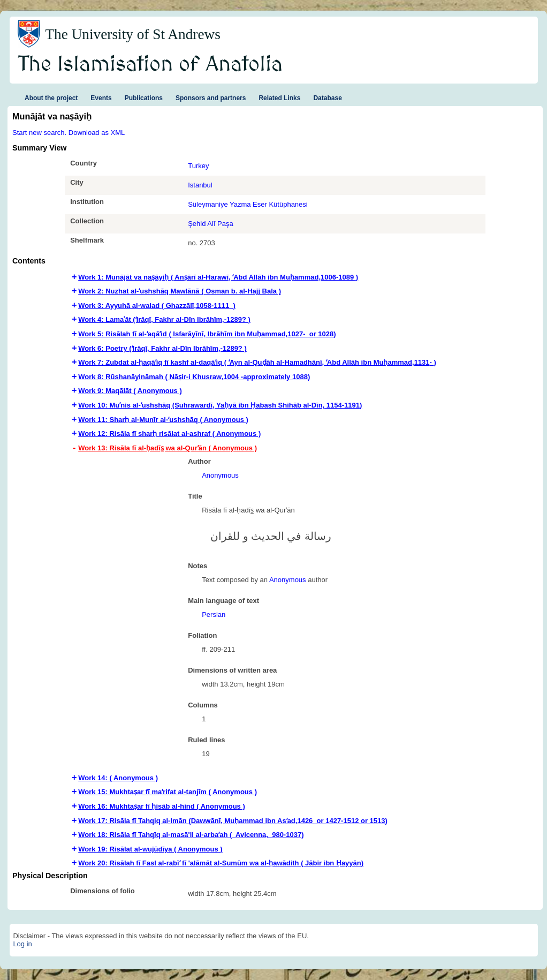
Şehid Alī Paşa (211, 224)
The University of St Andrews (133, 34)
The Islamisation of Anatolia (150, 65)
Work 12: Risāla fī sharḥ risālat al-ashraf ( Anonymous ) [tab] (169, 434)
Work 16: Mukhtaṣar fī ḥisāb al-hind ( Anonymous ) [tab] (162, 806)
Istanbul (200, 185)
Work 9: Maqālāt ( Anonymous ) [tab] (130, 391)
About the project (51, 98)
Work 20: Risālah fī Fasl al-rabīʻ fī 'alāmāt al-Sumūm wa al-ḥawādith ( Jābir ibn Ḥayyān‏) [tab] (221, 863)
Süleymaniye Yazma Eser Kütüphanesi (248, 204)
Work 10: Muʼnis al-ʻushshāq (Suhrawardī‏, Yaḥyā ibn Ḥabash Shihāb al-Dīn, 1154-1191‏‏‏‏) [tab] (220, 405)
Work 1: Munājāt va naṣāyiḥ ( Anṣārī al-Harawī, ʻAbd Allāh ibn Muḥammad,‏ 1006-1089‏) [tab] (218, 277)
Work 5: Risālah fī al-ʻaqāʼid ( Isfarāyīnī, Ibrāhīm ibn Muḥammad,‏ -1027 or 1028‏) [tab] (207, 334)
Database (327, 98)
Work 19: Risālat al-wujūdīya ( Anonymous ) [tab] (150, 849)
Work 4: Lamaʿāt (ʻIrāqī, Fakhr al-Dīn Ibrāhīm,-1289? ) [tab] (164, 319)
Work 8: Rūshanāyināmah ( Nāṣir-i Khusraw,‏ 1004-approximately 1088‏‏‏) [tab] (194, 377)
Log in (22, 944)
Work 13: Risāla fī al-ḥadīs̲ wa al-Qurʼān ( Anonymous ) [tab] (168, 448)
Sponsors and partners (211, 98)
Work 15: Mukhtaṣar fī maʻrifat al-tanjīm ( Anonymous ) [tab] (168, 792)
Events (101, 98)
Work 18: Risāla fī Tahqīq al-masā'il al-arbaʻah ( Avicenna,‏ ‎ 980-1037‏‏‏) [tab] (191, 835)
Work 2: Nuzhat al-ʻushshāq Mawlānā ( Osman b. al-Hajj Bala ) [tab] (180, 291)
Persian (214, 615)
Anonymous (220, 475)
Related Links (279, 98)
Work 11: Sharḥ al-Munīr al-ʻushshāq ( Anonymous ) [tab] (163, 420)
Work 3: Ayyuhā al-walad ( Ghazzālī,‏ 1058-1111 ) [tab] (157, 306)
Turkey (198, 166)
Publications (144, 98)
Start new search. (39, 133)
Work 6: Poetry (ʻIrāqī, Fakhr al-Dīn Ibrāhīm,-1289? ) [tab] (162, 348)
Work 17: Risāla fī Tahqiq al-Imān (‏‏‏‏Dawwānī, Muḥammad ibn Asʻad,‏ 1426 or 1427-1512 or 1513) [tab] (233, 821)
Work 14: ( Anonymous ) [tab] (118, 778)
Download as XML (97, 133)
